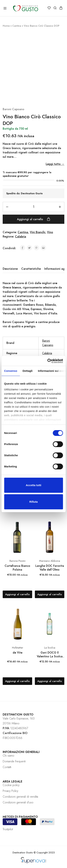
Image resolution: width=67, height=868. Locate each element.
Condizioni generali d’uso (18, 802)
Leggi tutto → (55, 164)
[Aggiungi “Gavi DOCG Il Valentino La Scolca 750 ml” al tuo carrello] (50, 681)
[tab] (11, 269)
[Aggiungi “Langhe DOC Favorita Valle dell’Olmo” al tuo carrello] (50, 594)
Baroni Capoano (13, 109)
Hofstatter (18, 648)
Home (6, 26)
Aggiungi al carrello (34, 219)
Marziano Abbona (50, 561)
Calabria (21, 236)
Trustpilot (8, 829)
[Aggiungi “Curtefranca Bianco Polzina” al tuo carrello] (17, 594)
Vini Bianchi (38, 232)
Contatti (7, 767)
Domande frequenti (14, 761)
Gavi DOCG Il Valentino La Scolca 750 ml (50, 655)
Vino (50, 232)
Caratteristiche (31, 269)
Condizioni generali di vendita (20, 797)
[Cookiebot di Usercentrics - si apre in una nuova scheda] (48, 361)
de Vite (18, 653)
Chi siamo (8, 756)
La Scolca (50, 648)
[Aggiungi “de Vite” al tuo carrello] (17, 681)
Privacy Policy (10, 791)
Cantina (17, 26)
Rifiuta (33, 502)
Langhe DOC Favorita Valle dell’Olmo (50, 568)
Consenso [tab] (11, 371)
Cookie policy (11, 785)
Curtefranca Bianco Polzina (17, 568)
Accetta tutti (33, 485)
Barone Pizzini (17, 561)
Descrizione (10, 269)
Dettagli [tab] (28, 371)
